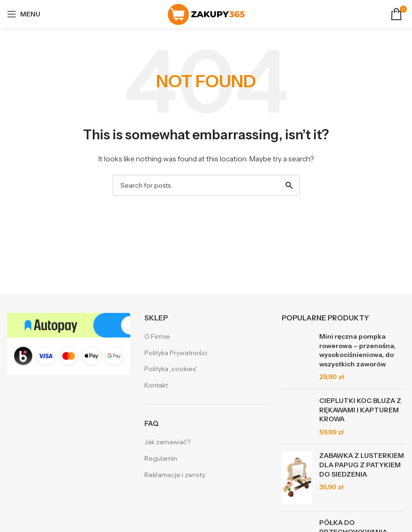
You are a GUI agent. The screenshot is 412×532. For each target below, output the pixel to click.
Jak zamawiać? (167, 442)
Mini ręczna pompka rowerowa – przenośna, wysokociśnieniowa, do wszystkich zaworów (357, 350)
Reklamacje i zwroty (175, 475)
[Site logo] (206, 14)
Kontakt (156, 385)
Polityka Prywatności (176, 353)
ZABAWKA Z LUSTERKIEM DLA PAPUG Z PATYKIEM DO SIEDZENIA (362, 465)
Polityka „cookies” (171, 369)
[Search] (206, 185)
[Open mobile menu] (24, 14)
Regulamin (161, 458)
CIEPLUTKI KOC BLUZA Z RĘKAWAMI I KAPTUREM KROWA (360, 410)
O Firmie (157, 336)
